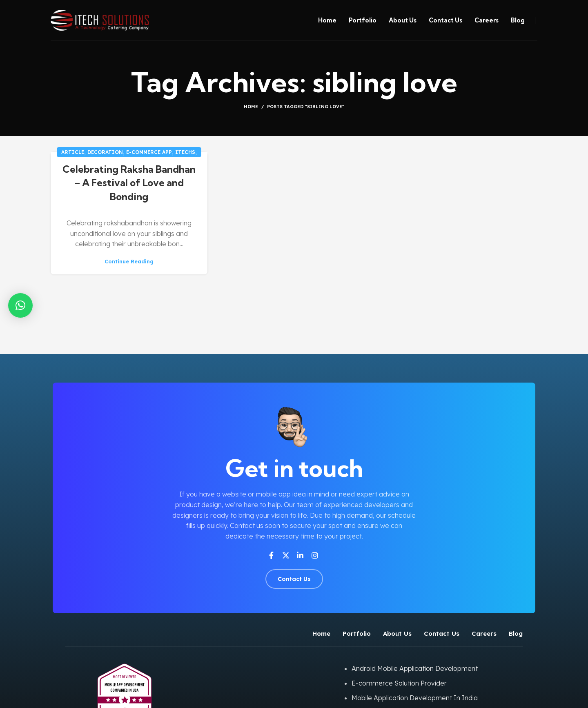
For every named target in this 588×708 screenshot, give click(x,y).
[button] (20, 305)
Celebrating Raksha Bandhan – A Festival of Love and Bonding (129, 183)
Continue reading (129, 262)
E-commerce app (149, 152)
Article (73, 152)
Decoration (105, 152)
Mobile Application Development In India (415, 698)
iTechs (185, 152)
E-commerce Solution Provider (399, 683)
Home (251, 107)
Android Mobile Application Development (415, 668)
